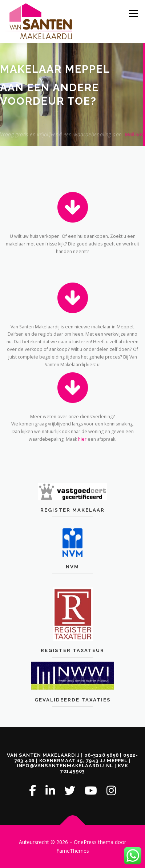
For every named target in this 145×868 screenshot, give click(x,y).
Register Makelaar (72, 522)
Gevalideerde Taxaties (73, 716)
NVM (72, 582)
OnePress (85, 842)
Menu (133, 14)
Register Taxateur (72, 675)
